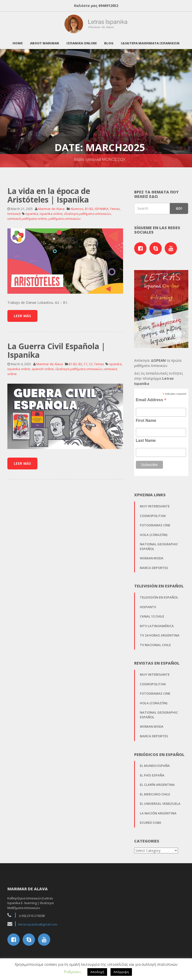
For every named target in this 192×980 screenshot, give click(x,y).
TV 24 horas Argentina (160, 632)
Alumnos (77, 206)
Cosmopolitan (153, 513)
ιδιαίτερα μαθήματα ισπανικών (87, 211)
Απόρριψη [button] (121, 972)
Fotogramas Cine (155, 522)
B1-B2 (89, 206)
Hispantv (148, 604)
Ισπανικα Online (82, 40)
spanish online (43, 366)
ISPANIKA (102, 206)
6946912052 (108, 6)
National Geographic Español (159, 543)
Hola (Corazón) (154, 532)
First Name (146, 418)
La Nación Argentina (158, 810)
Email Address (151, 397)
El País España (152, 772)
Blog (109, 40)
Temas (115, 206)
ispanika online (51, 211)
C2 (91, 361)
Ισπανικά (14, 211)
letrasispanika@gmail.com (38, 921)
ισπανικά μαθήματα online (27, 216)
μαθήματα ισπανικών (64, 216)
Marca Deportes (154, 565)
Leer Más (22, 313)
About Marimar (45, 40)
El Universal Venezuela (160, 801)
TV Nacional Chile (155, 642)
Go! (179, 205)
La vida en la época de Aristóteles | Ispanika (49, 192)
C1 (86, 361)
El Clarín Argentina (157, 782)
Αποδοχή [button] (97, 972)
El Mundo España (155, 763)
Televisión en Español (159, 594)
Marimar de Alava (51, 206)
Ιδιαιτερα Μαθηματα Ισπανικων (150, 40)
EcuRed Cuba (151, 820)
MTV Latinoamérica (157, 623)
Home (18, 40)
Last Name (146, 438)
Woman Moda (152, 555)
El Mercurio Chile (155, 791)
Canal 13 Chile (152, 613)
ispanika (32, 211)
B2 (80, 361)
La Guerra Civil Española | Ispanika (56, 347)
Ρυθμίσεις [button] (73, 972)
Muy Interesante (155, 503)
